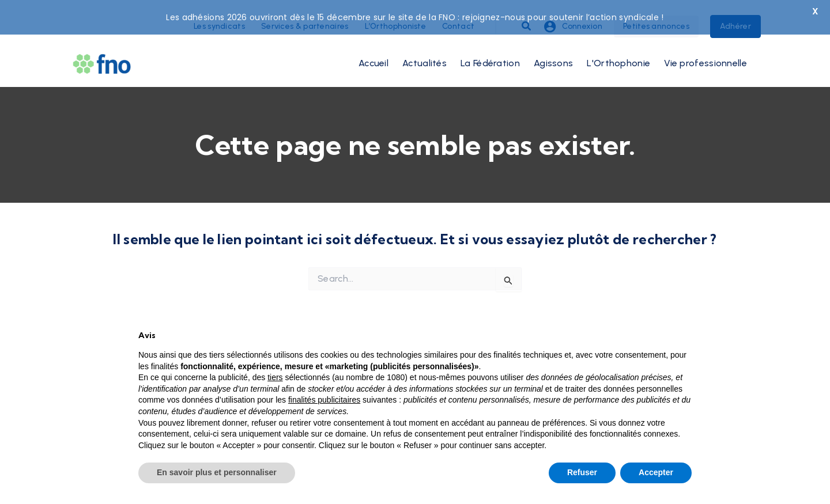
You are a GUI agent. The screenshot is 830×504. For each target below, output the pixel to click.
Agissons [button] (553, 52)
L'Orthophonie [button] (618, 52)
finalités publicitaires (324, 400)
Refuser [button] (582, 472)
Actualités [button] (425, 52)
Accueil (373, 52)
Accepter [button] (656, 472)
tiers (275, 377)
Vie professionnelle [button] (705, 52)
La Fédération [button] (490, 52)
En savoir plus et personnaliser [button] (217, 472)
